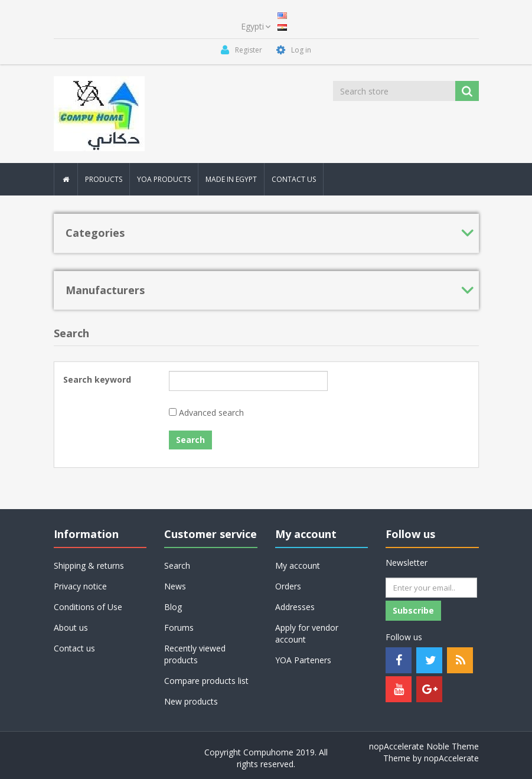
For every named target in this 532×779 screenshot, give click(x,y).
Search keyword (97, 379)
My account (298, 565)
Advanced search (211, 413)
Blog (173, 607)
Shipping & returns (89, 565)
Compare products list (206, 681)
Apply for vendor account (307, 633)
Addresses (295, 607)
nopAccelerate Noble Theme (424, 746)
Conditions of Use (88, 607)
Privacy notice (80, 586)
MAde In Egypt (231, 179)
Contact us (74, 648)
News (175, 586)
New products (191, 701)
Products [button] (104, 179)
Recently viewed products (195, 654)
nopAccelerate (451, 758)
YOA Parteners (303, 660)
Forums (179, 628)
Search (177, 565)
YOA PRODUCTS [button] (164, 179)
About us (71, 628)
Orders (288, 586)
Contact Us (294, 179)
